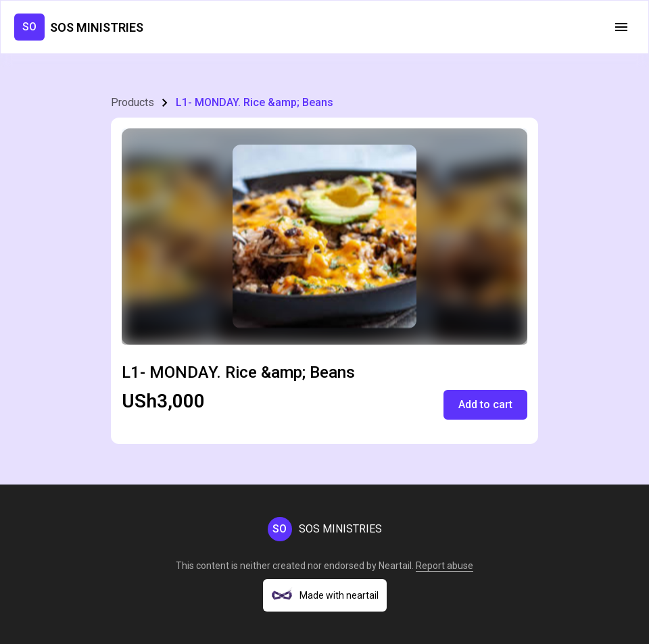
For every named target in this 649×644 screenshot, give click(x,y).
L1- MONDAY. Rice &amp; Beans (255, 102)
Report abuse (444, 566)
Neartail (395, 566)
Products (133, 102)
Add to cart (485, 404)
